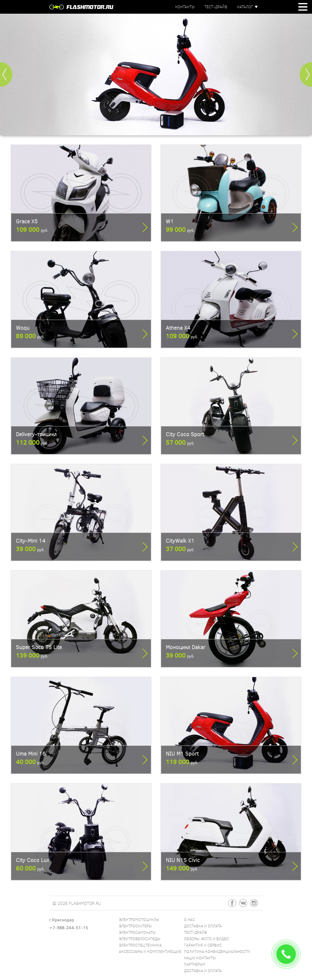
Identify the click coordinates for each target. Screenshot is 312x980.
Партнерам (195, 964)
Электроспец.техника (140, 945)
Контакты (185, 7)
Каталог (245, 7)
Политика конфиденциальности (217, 951)
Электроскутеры (135, 926)
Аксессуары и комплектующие (150, 951)
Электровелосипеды (140, 939)
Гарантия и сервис (203, 945)
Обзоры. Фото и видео (206, 939)
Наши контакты (200, 958)
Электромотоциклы (139, 919)
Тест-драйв (216, 7)
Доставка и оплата (203, 926)
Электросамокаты (137, 932)
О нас (190, 919)
